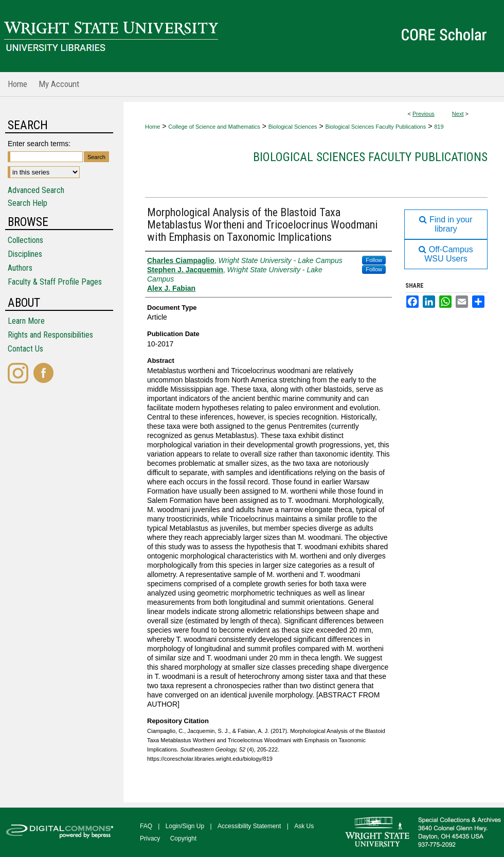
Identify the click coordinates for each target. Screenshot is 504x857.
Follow (374, 260)
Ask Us (304, 826)
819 (439, 127)
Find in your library (446, 224)
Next (458, 114)
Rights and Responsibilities (50, 335)
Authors (20, 268)
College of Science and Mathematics (214, 127)
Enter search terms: (39, 144)
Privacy (150, 838)
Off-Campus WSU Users (446, 254)
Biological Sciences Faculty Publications (376, 127)
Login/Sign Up (185, 826)
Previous (424, 114)
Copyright (183, 838)
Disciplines (25, 254)
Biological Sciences (293, 127)
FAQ (146, 826)
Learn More (26, 321)
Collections (25, 240)
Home (152, 127)
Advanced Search (36, 190)
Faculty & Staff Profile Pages (55, 282)
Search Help (28, 203)
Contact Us (25, 349)
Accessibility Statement (249, 826)
